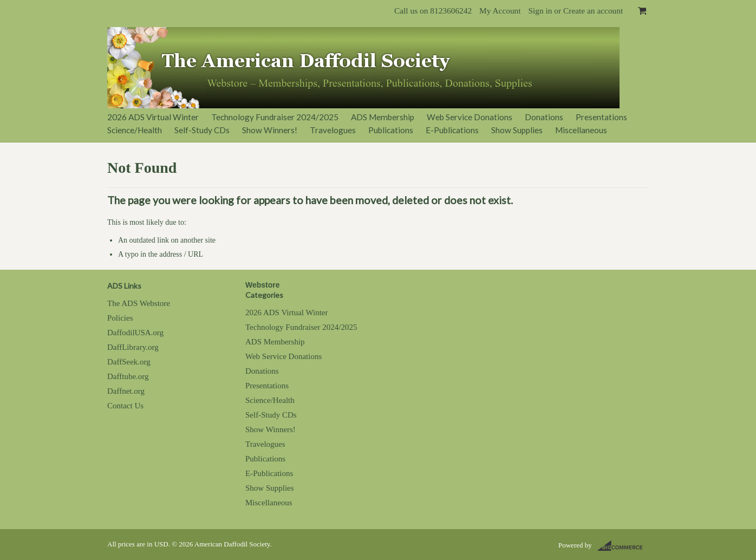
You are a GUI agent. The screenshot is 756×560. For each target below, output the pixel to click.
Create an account (593, 11)
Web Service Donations (470, 117)
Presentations (601, 117)
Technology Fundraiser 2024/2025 (275, 117)
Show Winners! (270, 130)
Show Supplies (517, 130)
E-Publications (452, 130)
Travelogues (333, 130)
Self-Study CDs (202, 130)
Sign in (540, 11)
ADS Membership (383, 117)
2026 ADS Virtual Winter (153, 117)
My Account (500, 11)
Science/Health (135, 130)
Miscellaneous (581, 130)
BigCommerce (623, 546)
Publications (391, 130)
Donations (544, 117)
